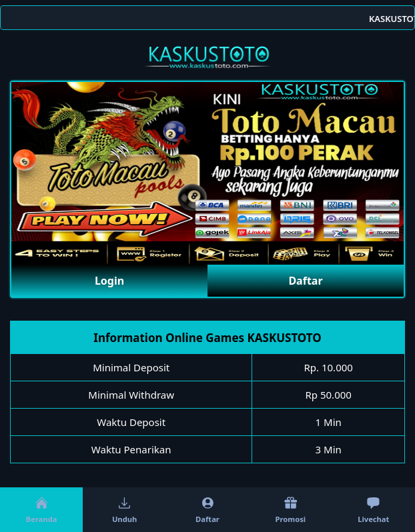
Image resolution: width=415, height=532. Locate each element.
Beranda (42, 510)
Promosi (291, 510)
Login (109, 281)
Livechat (373, 510)
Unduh (124, 510)
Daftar (305, 281)
